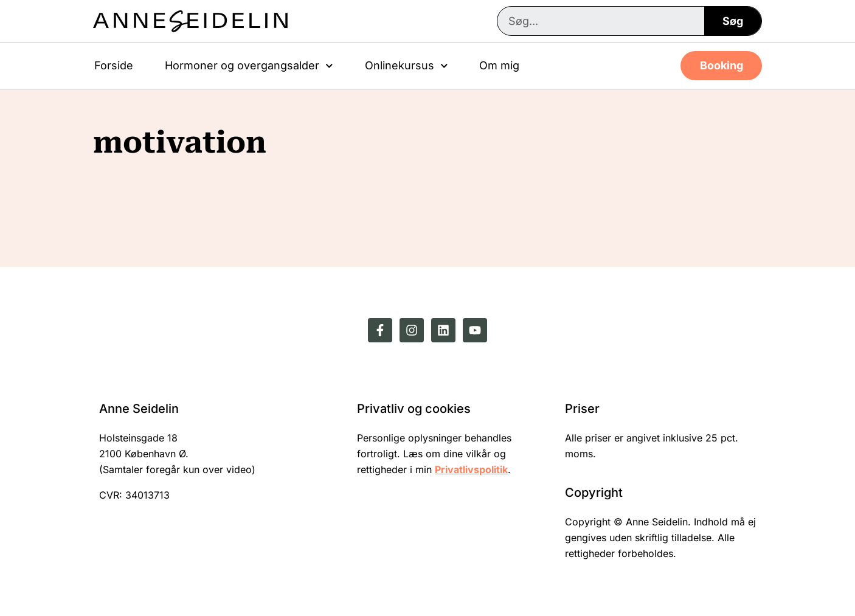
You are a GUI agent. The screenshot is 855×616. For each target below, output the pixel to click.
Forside (114, 65)
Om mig (499, 65)
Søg (733, 21)
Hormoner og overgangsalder (249, 66)
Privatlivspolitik (471, 469)
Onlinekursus (407, 66)
